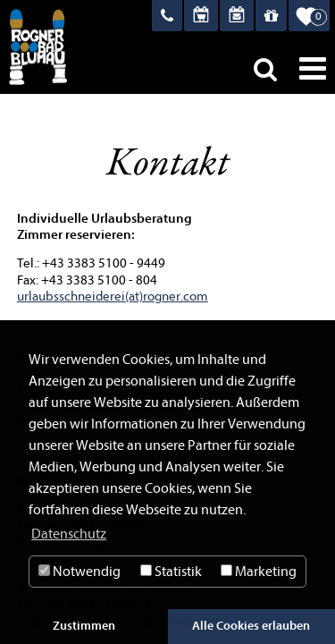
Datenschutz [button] (69, 534)
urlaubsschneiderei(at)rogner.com (113, 297)
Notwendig (80, 572)
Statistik (171, 572)
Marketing (259, 572)
